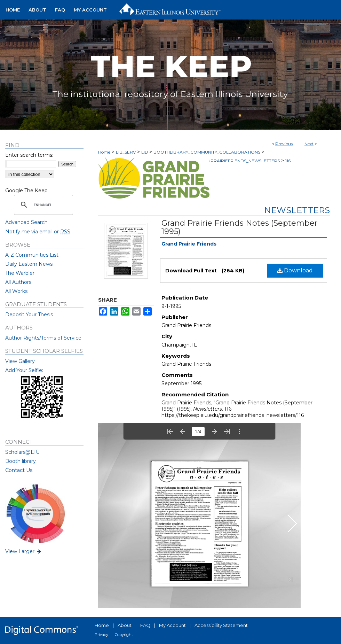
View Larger (24, 551)
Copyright (124, 635)
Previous (284, 144)
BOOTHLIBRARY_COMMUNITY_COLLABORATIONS (207, 152)
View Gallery (20, 361)
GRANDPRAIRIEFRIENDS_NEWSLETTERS (237, 161)
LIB (145, 152)
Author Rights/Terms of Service (43, 338)
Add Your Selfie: (24, 370)
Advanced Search (26, 222)
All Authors (18, 282)
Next (309, 144)
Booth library (21, 461)
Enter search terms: (29, 155)
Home (104, 152)
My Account (172, 625)
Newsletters (297, 210)
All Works (16, 291)
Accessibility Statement (221, 625)
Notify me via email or (38, 232)
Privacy (101, 635)
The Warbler (20, 273)
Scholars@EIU (22, 452)
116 (288, 161)
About (125, 625)
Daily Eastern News (29, 264)
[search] (42, 205)
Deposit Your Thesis (29, 315)
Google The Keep (26, 191)
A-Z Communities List (32, 255)
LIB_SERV (126, 152)
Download (295, 270)
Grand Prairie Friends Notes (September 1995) (240, 227)
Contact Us (19, 470)
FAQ (145, 625)
